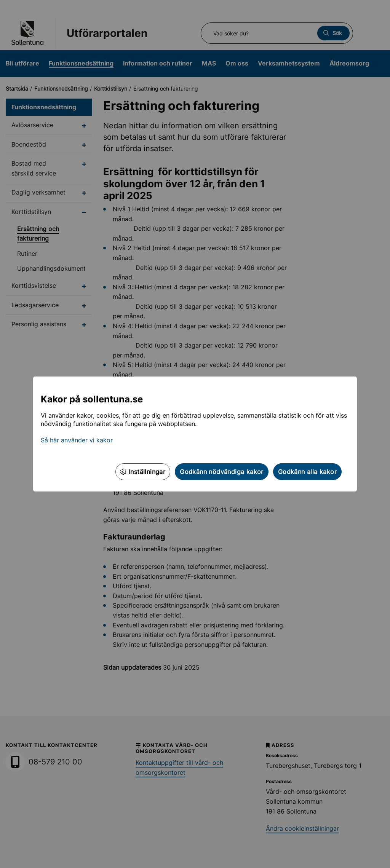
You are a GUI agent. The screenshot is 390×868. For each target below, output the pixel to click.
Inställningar (143, 472)
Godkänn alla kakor (307, 472)
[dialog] (195, 434)
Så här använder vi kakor (77, 440)
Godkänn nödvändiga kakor (222, 472)
